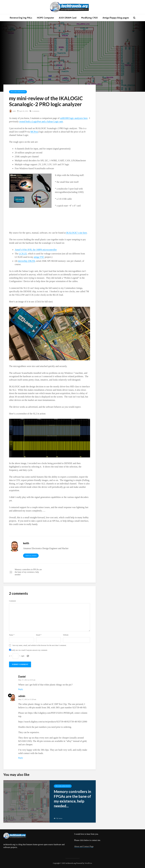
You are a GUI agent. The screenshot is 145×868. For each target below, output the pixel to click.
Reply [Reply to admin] (21, 758)
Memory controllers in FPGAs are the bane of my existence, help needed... (72, 799)
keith (12, 111)
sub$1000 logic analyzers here (74, 118)
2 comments (35, 111)
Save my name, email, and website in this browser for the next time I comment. (39, 645)
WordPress (88, 863)
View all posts (31, 556)
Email (39, 635)
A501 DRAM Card (68, 18)
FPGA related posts (18, 92)
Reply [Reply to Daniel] (21, 689)
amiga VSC (39, 257)
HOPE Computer (45, 18)
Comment (12, 601)
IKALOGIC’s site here (76, 233)
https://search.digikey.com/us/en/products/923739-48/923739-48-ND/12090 (53, 722)
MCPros (34, 132)
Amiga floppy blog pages (116, 18)
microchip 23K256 (26, 261)
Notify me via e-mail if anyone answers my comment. (28, 650)
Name (12, 635)
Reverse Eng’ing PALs (21, 18)
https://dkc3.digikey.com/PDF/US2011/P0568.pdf (51, 713)
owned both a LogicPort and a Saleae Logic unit (41, 122)
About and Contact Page (84, 846)
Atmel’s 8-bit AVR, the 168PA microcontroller (36, 250)
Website (66, 635)
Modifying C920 (89, 18)
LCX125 (23, 254)
